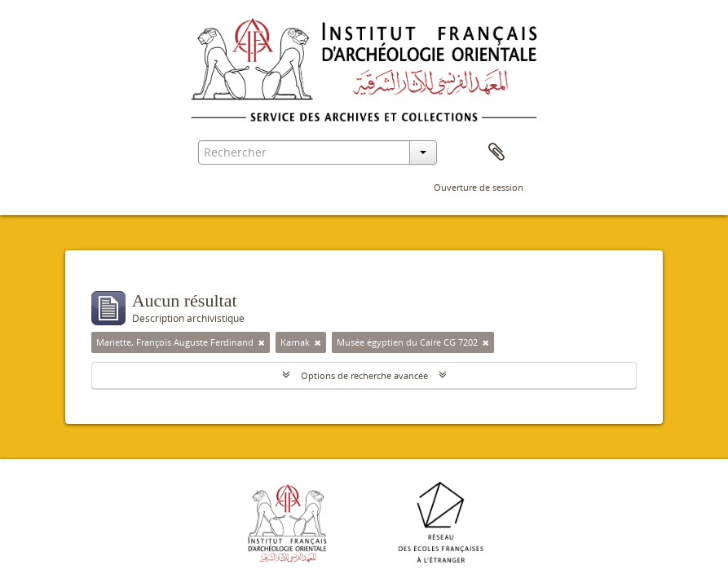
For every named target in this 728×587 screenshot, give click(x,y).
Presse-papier (496, 152)
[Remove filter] (262, 342)
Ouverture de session (479, 187)
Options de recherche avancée (364, 375)
